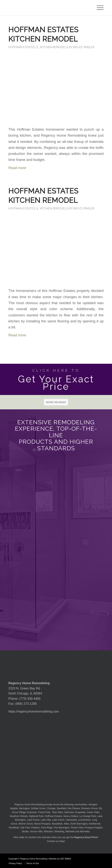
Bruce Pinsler (84, 47)
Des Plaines (74, 808)
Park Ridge (47, 828)
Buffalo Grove (38, 808)
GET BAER (65, 859)
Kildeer (75, 816)
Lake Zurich (58, 820)
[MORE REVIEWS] (56, 402)
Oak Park (25, 828)
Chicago (51, 808)
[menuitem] (98, 8)
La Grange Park (88, 816)
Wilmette (70, 832)
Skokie (25, 832)
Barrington (24, 808)
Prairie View (77, 828)
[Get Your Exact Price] (56, 379)
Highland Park (36, 816)
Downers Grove (89, 808)
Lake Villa (46, 820)
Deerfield (61, 808)
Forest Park (44, 812)
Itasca (67, 816)
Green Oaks (93, 812)
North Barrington (79, 824)
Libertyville (71, 820)
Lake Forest (33, 820)
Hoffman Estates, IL (24, 47)
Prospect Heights (94, 828)
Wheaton (49, 832)
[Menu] (98, 8)
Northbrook (95, 824)
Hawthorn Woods (19, 816)
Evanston (32, 812)
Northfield (14, 828)
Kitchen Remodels (54, 47)
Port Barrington (62, 828)
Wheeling (59, 832)
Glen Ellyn (57, 812)
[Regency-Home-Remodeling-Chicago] (46, 8)
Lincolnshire (84, 820)
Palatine (35, 828)
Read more (17, 168)
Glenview (69, 812)
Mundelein (57, 824)
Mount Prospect (42, 824)
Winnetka (85, 832)
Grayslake (80, 812)
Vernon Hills (36, 832)
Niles (67, 824)
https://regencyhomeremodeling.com (34, 711)
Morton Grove (26, 824)
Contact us (52, 841)
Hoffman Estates (54, 816)
